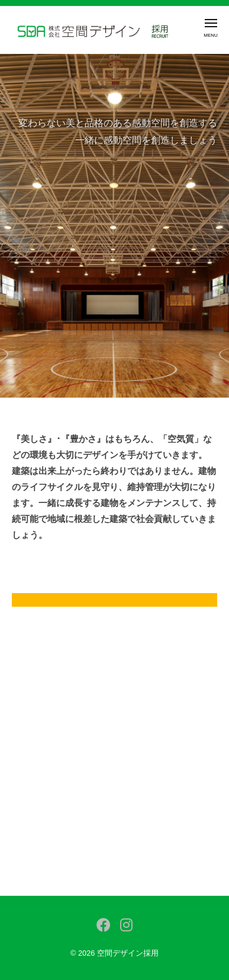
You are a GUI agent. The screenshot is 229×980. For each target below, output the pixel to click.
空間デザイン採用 (128, 953)
